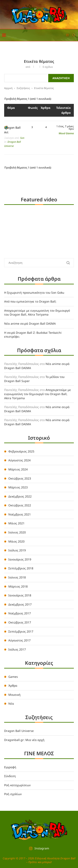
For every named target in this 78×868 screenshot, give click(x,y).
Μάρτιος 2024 (18, 469)
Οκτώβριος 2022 (20, 505)
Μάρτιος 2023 (18, 487)
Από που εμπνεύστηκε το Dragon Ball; (30, 301)
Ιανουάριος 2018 (20, 595)
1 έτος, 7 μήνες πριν (65, 128)
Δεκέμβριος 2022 (20, 496)
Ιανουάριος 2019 (20, 559)
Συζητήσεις (23, 88)
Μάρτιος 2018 (18, 586)
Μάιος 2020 (16, 541)
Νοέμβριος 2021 (20, 514)
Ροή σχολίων (13, 794)
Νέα (11, 704)
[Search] (74, 35)
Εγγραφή (10, 767)
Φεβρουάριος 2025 (21, 451)
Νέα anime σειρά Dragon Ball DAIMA (30, 324)
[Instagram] (67, 35)
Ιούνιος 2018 (17, 577)
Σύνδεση (10, 776)
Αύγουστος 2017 (19, 640)
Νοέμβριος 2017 (20, 613)
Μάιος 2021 (16, 523)
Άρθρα (13, 686)
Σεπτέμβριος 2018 (21, 568)
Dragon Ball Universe (19, 731)
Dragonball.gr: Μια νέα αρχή (24, 740)
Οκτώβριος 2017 (20, 622)
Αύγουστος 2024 (19, 460)
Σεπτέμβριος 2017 (21, 631)
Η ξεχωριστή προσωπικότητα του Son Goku (34, 293)
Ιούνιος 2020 (17, 532)
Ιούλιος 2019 (17, 550)
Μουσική (14, 695)
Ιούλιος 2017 (17, 649)
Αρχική (8, 88)
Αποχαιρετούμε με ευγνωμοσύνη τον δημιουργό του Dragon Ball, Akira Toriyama (37, 313)
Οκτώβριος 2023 (20, 478)
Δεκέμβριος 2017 (20, 604)
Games (13, 677)
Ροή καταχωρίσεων (17, 785)
